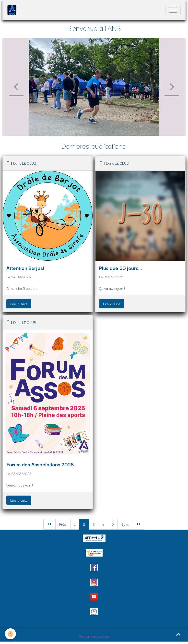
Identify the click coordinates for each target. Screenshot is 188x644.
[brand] (13, 10)
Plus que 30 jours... (121, 268)
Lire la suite (19, 304)
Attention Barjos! (25, 268)
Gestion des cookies (94, 636)
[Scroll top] (178, 634)
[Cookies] (10, 634)
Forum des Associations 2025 (40, 464)
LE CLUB (29, 163)
